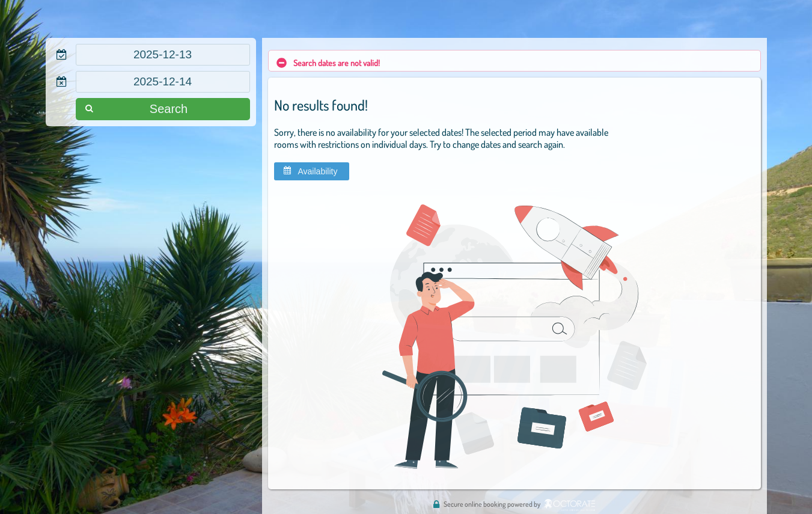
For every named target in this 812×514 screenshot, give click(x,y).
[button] (163, 109)
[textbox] (163, 55)
